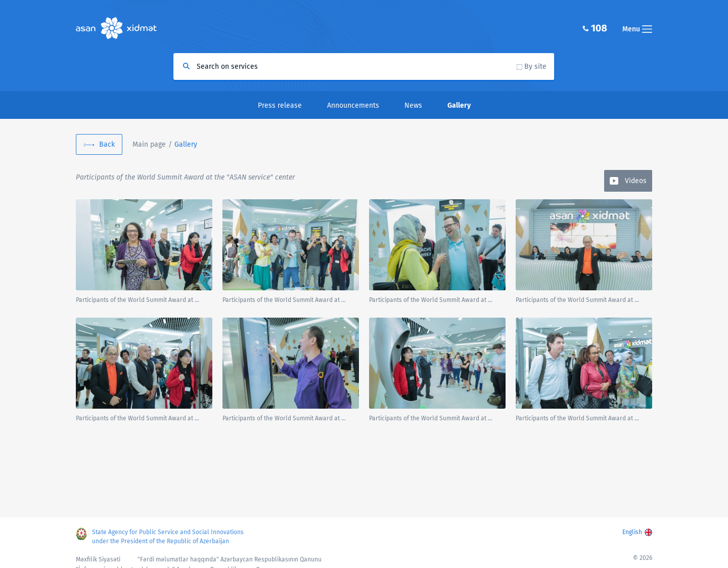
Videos (636, 181)
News (413, 105)
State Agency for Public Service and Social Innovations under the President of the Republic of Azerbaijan (168, 537)
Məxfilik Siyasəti (98, 559)
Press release (280, 105)
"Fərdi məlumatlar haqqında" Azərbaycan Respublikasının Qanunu (230, 559)
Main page (149, 144)
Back (107, 144)
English (632, 532)
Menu (637, 29)
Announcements (353, 105)
